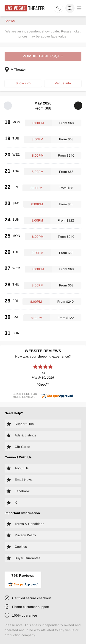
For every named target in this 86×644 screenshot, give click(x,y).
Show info (23, 83)
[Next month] (78, 106)
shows (10, 21)
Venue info (63, 83)
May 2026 (43, 106)
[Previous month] (8, 106)
